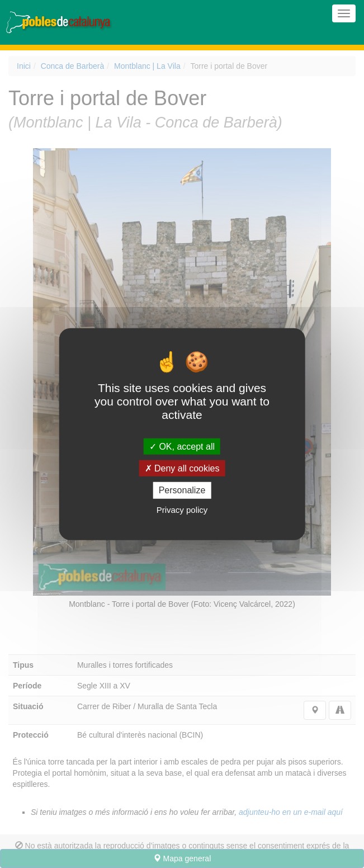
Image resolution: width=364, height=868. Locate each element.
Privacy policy (182, 509)
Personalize (182, 490)
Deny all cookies (182, 468)
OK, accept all (182, 447)
